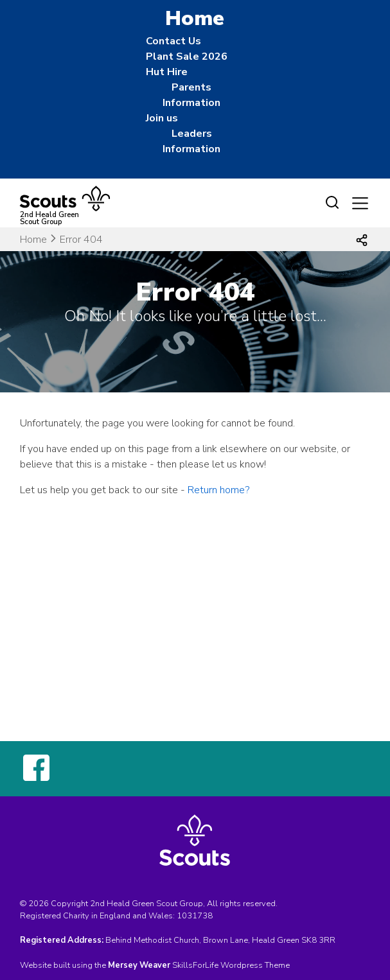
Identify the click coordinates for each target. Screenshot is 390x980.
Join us (162, 118)
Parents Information (191, 95)
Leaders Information (191, 141)
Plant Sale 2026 (187, 57)
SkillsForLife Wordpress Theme (231, 965)
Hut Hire (167, 72)
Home (33, 240)
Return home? (218, 490)
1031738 (195, 916)
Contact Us (173, 41)
